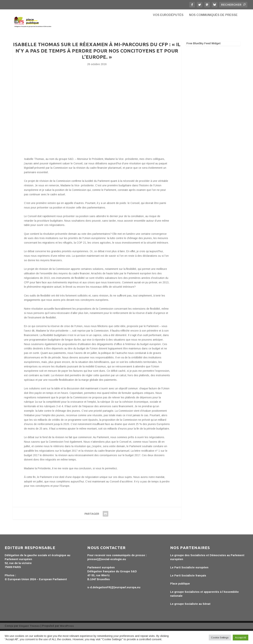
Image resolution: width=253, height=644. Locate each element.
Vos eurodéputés (168, 28)
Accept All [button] (241, 638)
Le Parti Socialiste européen (189, 581)
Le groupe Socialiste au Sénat (190, 617)
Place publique (180, 597)
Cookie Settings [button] (220, 638)
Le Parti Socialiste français (188, 589)
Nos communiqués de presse (213, 28)
